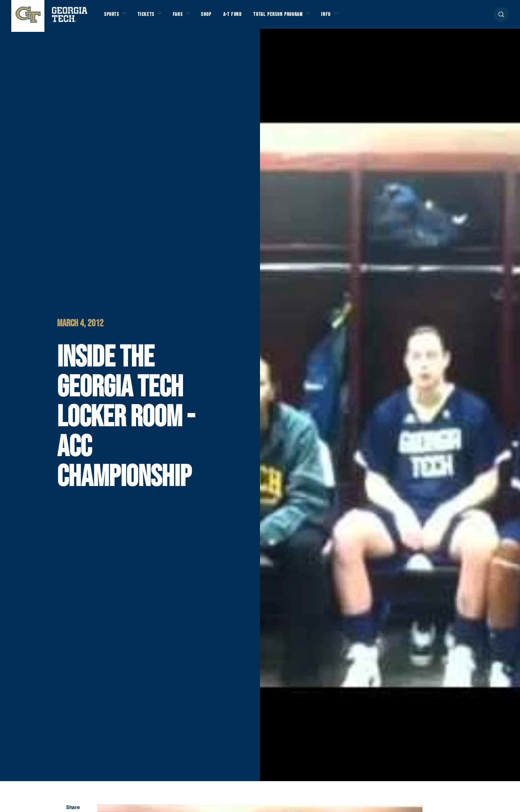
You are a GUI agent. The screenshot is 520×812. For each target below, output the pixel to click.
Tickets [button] (152, 17)
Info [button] (355, 17)
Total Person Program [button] (300, 17)
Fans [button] (187, 17)
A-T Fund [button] (248, 17)
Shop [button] (219, 17)
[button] (501, 17)
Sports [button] (113, 17)
